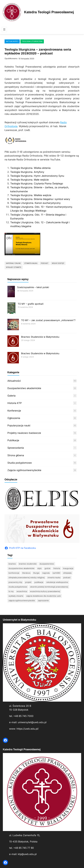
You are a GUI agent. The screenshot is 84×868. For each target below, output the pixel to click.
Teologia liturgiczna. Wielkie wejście (31, 195)
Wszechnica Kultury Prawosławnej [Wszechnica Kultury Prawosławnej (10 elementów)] (45, 591)
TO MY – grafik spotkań (31, 304)
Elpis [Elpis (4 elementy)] (39, 568)
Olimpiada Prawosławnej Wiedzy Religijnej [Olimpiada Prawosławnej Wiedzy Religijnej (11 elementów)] (27, 577)
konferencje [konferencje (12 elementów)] (14, 573)
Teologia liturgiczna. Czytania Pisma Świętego (37, 184)
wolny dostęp (58, 263)
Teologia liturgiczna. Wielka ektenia (30, 168)
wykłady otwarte (14, 267)
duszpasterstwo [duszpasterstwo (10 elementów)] (47, 564)
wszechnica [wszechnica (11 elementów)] (22, 591)
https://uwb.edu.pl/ (28, 729)
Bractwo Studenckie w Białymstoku (40, 337)
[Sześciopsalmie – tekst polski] (11, 292)
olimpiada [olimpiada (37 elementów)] (67, 573)
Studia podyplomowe (20, 463)
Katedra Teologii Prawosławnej (49, 12)
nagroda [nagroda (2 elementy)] (46, 573)
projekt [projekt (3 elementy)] (28, 582)
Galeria (11, 396)
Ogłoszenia (14, 418)
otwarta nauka (31, 263)
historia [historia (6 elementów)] (57, 568)
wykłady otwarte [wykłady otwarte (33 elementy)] (16, 596)
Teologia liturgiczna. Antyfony (27, 172)
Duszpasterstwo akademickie (24, 388)
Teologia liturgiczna (32, 41)
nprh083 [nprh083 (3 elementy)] (56, 573)
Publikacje (13, 440)
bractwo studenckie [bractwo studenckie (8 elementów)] (28, 564)
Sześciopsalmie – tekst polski (33, 287)
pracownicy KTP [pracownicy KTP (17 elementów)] (15, 582)
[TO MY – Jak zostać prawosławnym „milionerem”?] (13, 325)
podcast (45, 263)
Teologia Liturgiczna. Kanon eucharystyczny (35, 203)
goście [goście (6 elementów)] (47, 568)
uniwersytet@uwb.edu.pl (32, 722)
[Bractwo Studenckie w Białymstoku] (13, 341)
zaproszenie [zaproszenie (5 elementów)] (43, 600)
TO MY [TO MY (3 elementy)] (11, 591)
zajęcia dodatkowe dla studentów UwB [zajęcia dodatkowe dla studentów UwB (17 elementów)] (43, 596)
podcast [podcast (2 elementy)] (67, 577)
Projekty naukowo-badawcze (24, 433)
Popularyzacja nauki (19, 426)
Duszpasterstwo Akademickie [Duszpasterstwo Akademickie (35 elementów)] (21, 568)
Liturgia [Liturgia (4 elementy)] (36, 573)
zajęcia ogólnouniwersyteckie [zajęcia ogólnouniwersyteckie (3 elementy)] (22, 600)
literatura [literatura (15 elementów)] (26, 573)
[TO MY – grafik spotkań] (11, 308)
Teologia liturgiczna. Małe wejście (29, 180)
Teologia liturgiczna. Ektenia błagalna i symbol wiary (40, 199)
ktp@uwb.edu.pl (27, 854)
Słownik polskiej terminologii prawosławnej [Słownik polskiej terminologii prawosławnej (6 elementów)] (49, 587)
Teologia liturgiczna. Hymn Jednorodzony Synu (37, 176)
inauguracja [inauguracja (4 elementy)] (68, 568)
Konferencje (14, 411)
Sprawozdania (16, 448)
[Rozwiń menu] (4, 29)
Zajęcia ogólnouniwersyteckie (24, 470)
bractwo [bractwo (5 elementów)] (12, 564)
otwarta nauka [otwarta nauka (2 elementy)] (54, 577)
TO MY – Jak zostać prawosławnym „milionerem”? (48, 320)
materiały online (13, 263)
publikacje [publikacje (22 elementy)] (39, 582)
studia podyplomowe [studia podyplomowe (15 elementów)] (18, 587)
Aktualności (12, 41)
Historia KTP (15, 403)
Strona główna (16, 455)
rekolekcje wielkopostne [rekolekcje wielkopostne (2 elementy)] (57, 582)
